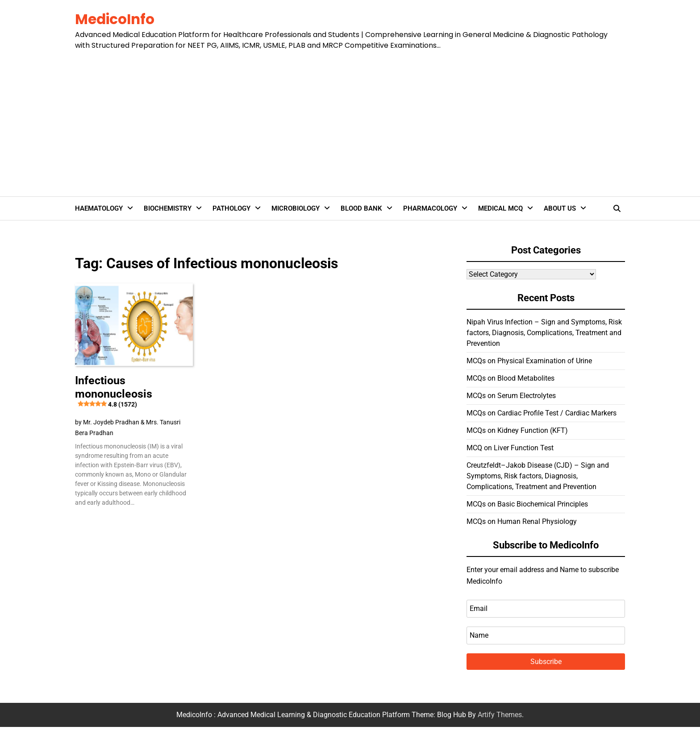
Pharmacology (430, 208)
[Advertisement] (346, 118)
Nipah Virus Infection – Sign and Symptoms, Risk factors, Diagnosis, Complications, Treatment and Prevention (544, 333)
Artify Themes (500, 715)
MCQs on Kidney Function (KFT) (517, 430)
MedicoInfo (115, 19)
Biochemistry (168, 208)
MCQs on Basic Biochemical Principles (527, 504)
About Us (560, 208)
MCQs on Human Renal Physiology (522, 521)
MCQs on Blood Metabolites (510, 378)
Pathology (231, 208)
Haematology (99, 208)
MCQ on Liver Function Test (510, 448)
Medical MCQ (500, 208)
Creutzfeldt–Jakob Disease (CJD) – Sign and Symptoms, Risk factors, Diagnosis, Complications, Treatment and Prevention (538, 476)
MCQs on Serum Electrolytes (511, 396)
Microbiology (296, 208)
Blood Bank (361, 208)
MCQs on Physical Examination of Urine (529, 361)
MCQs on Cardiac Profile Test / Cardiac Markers (542, 413)
